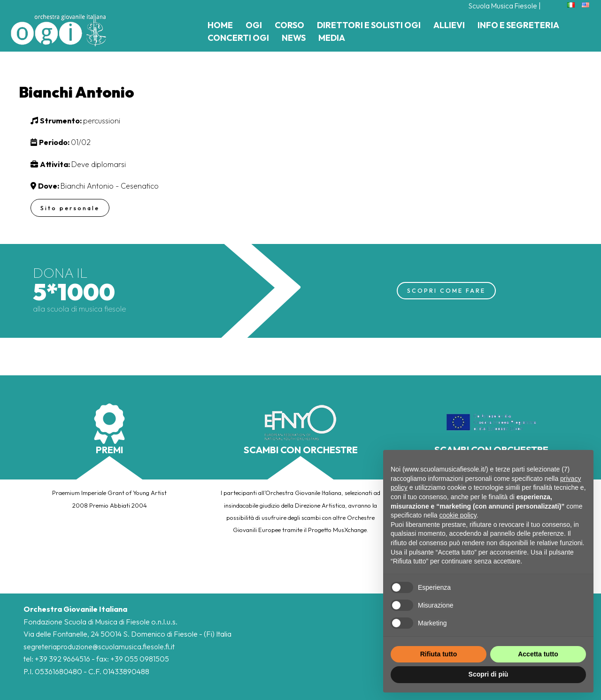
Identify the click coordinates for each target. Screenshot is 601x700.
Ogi (254, 25)
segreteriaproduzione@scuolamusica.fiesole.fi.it (100, 647)
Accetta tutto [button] (538, 654)
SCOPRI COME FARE (446, 290)
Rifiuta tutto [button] (439, 654)
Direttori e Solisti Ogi (369, 25)
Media (332, 38)
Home (220, 25)
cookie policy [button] (458, 515)
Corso (289, 25)
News (294, 38)
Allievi (449, 25)
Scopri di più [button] (489, 674)
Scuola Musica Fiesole (501, 6)
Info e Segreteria (518, 25)
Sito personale (71, 208)
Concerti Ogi (238, 38)
